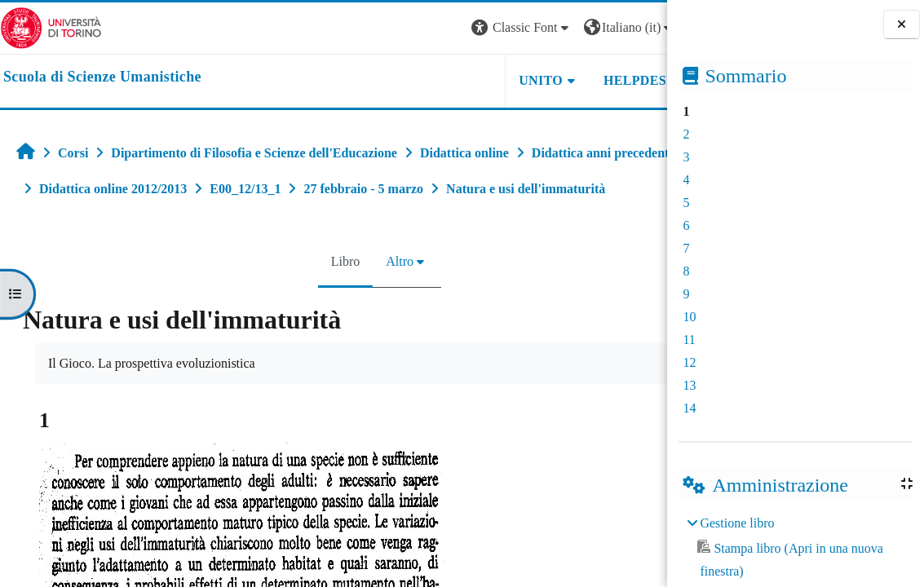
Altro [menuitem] (362, 297)
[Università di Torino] (51, 26)
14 (689, 408)
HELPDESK (564, 80)
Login (639, 27)
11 (689, 340)
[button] (446, 28)
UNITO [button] (466, 80)
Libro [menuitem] (307, 297)
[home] (102, 77)
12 (689, 362)
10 (689, 317)
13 (689, 385)
